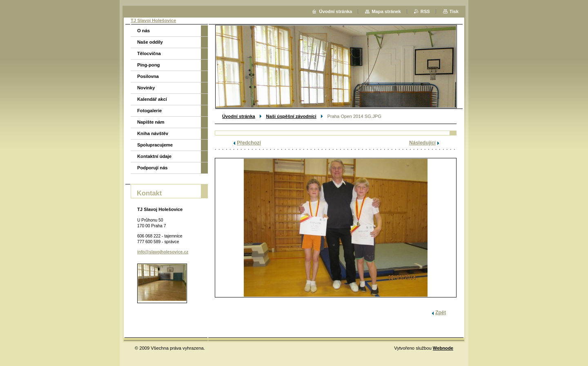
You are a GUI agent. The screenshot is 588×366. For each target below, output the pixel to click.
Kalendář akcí (152, 99)
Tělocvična (149, 53)
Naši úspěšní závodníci (291, 116)
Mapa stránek (386, 11)
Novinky (146, 88)
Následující (422, 143)
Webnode (443, 348)
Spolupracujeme (155, 145)
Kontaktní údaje (154, 156)
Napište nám (151, 122)
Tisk (454, 11)
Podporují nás (153, 168)
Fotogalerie (149, 111)
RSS (425, 11)
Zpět (441, 313)
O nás (144, 31)
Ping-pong (148, 65)
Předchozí (249, 143)
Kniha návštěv (153, 133)
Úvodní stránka (239, 116)
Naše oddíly (150, 42)
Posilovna (148, 76)
